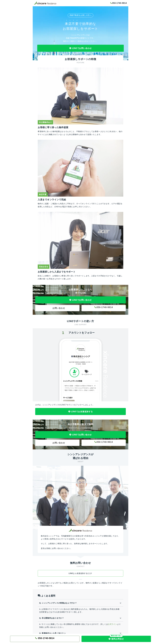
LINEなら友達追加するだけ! (81, 573)
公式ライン (112, 624)
